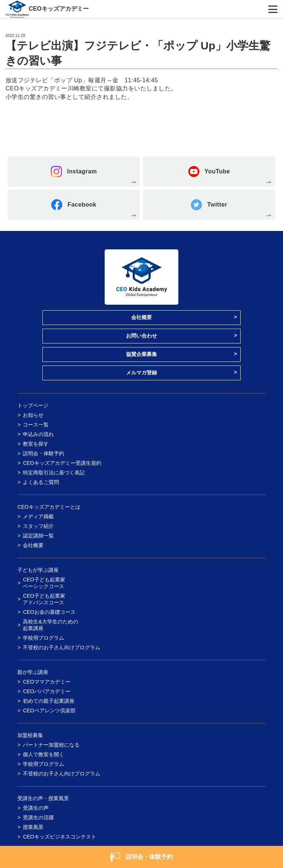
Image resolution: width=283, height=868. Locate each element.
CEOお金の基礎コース (49, 612)
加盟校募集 (30, 735)
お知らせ (33, 415)
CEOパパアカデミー (46, 691)
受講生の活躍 (38, 817)
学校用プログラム (43, 638)
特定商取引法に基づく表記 (54, 473)
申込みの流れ (38, 434)
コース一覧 (36, 425)
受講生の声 (36, 808)
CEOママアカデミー (46, 682)
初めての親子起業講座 (49, 701)
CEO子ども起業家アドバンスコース (44, 599)
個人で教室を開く (43, 754)
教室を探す (36, 444)
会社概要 (141, 317)
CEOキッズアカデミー (59, 9)
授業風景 (33, 827)
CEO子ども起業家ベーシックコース (44, 583)
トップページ (33, 405)
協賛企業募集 (141, 354)
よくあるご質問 (41, 482)
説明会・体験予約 (43, 453)
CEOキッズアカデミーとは (49, 507)
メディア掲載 (38, 516)
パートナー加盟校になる (51, 745)
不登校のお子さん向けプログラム (62, 647)
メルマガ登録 (141, 373)
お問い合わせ (141, 336)
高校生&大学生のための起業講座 (50, 625)
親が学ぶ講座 (33, 672)
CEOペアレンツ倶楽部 (49, 710)
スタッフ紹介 (38, 526)
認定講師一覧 (38, 536)
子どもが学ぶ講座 (38, 570)
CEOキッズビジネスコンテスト (59, 837)
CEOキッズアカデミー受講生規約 (62, 463)
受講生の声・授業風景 (43, 798)
